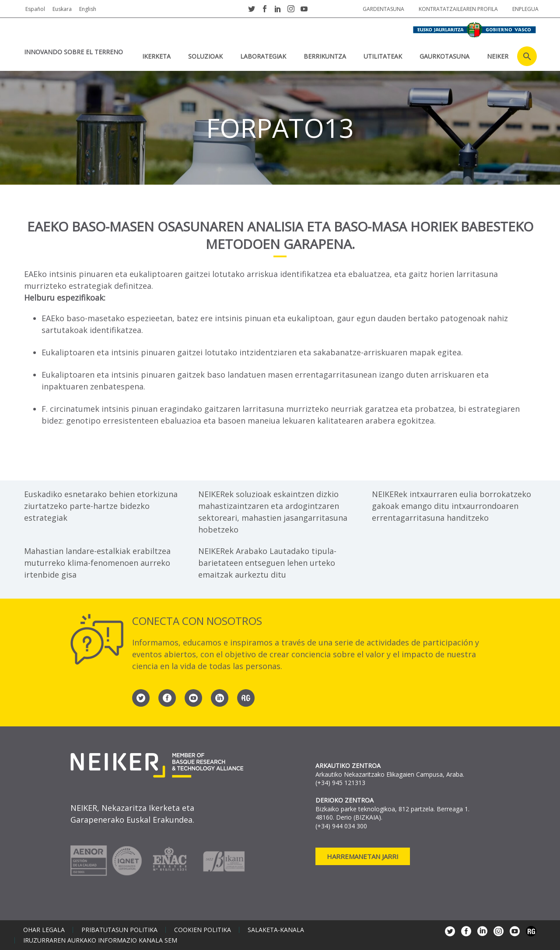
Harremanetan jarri (363, 856)
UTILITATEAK (383, 56)
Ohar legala (44, 930)
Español (35, 9)
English (88, 9)
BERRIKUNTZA (325, 56)
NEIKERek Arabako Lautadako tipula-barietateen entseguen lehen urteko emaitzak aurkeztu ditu (267, 563)
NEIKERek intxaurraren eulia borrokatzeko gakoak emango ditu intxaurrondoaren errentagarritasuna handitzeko (451, 506)
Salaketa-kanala (276, 930)
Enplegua (525, 9)
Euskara (62, 9)
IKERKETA (156, 56)
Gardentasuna (383, 9)
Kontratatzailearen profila (458, 9)
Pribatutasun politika (119, 930)
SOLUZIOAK (205, 56)
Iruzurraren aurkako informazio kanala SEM (100, 940)
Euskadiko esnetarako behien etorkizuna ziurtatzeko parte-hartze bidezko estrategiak (101, 506)
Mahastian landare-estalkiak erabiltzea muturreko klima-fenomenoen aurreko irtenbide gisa (97, 563)
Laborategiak (263, 56)
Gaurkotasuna (444, 56)
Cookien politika (203, 930)
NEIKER (498, 56)
